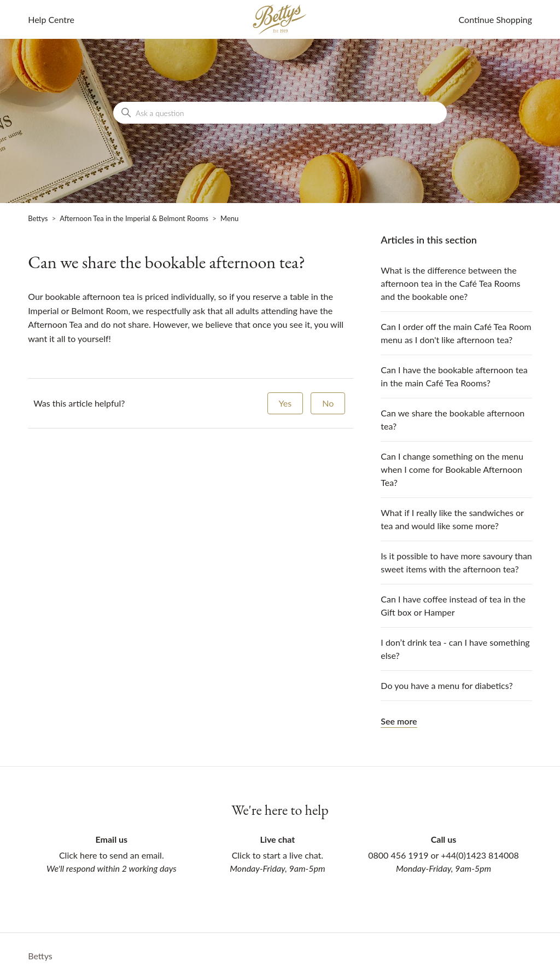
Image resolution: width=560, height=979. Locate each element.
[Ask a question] (280, 113)
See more (399, 721)
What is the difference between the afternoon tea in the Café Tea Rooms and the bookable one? (450, 283)
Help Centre (51, 19)
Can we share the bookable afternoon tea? (453, 419)
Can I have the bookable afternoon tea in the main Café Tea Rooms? (454, 376)
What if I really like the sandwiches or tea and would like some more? (452, 519)
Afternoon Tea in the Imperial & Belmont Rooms (134, 218)
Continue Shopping (495, 19)
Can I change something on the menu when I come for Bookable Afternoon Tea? (452, 469)
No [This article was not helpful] (328, 403)
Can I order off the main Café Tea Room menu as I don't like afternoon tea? (456, 333)
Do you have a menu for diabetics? (447, 685)
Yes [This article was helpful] (285, 403)
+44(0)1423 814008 (480, 855)
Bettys (38, 218)
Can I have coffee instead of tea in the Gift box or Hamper (453, 606)
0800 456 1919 (398, 855)
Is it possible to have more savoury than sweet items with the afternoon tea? (456, 562)
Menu (229, 218)
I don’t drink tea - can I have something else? (455, 649)
